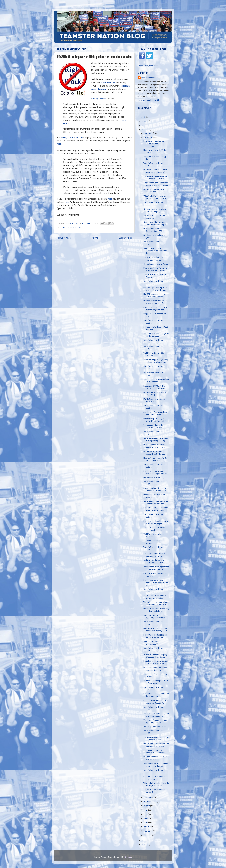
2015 (144, 117)
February (148, 831)
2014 (144, 121)
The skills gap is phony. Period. (156, 264)
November (149, 137)
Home (95, 238)
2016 (144, 113)
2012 (144, 130)
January (147, 835)
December (149, 133)
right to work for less (72, 228)
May (146, 819)
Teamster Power (148, 78)
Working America (98, 99)
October (148, 797)
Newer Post (64, 238)
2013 (144, 125)
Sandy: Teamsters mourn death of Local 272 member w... (156, 583)
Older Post (125, 238)
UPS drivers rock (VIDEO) (154, 478)
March (147, 827)
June (146, 814)
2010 (144, 845)
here (59, 144)
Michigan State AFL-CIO (72, 138)
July (146, 810)
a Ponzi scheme (108, 83)
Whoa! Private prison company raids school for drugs (155, 251)
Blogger (128, 857)
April (146, 823)
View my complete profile (149, 100)
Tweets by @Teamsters (148, 66)
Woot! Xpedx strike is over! (155, 727)
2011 (144, 840)
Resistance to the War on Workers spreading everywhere (154, 144)
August (147, 806)
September (149, 802)
